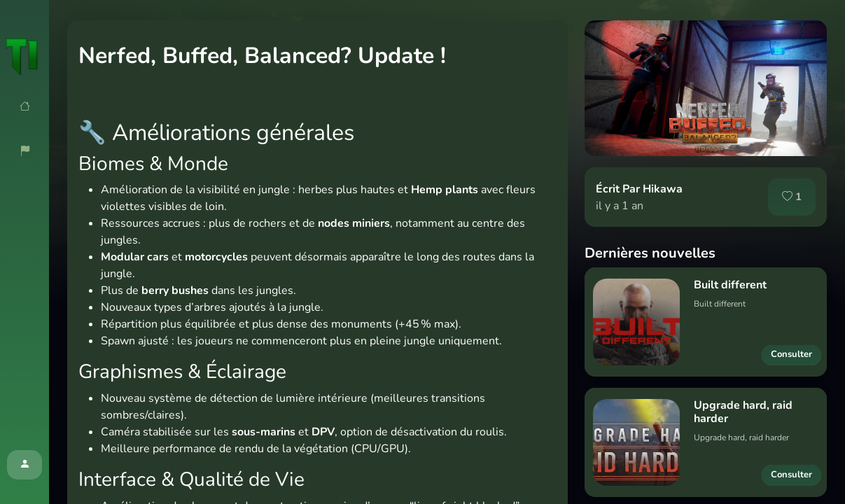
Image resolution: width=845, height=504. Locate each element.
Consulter (791, 354)
